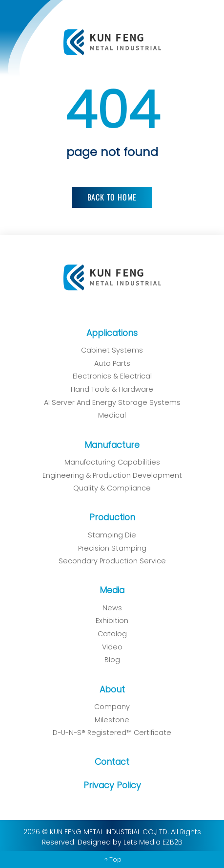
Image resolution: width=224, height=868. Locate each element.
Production (109, 517)
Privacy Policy (109, 785)
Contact (109, 762)
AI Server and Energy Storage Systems (109, 402)
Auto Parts (109, 363)
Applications (112, 333)
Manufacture (109, 445)
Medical (109, 415)
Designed (91, 842)
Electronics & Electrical (109, 376)
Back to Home (112, 197)
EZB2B (169, 842)
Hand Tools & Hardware (109, 389)
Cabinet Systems (112, 350)
